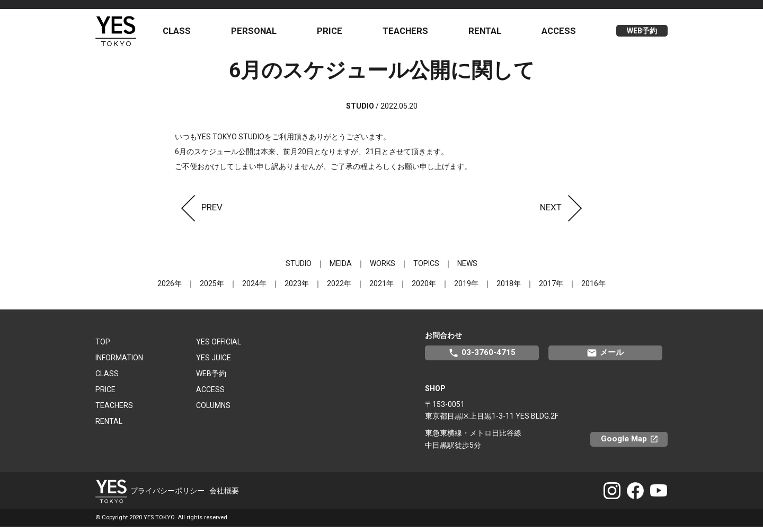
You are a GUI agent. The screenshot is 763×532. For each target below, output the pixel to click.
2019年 (466, 289)
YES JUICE (214, 363)
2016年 (593, 289)
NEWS (467, 269)
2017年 (551, 289)
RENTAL (487, 33)
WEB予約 (642, 34)
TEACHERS (409, 33)
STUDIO (299, 269)
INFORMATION (119, 363)
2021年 (381, 289)
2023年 (297, 289)
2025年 (212, 289)
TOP (103, 347)
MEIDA (341, 269)
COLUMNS (213, 411)
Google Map (634, 445)
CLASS (184, 33)
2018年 (509, 289)
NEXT (564, 212)
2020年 (424, 289)
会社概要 (224, 496)
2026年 (170, 289)
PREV (199, 212)
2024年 (254, 289)
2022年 (339, 289)
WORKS (383, 269)
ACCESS (560, 33)
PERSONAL (260, 33)
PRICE (334, 33)
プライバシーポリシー (167, 496)
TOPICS (426, 269)
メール (605, 358)
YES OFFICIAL (219, 347)
